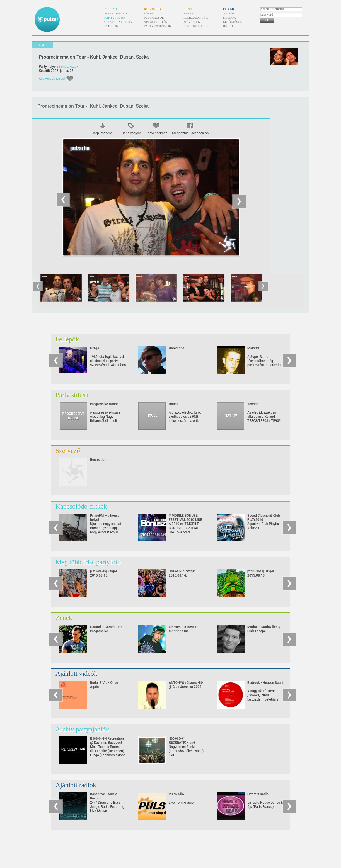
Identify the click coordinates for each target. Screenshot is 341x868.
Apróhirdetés (155, 22)
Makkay (253, 348)
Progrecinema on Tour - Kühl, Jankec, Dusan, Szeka (94, 57)
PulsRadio (176, 794)
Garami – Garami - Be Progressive (106, 629)
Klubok (229, 18)
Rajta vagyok (131, 133)
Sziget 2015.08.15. (103, 573)
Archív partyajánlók (82, 729)
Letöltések (233, 22)
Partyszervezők (158, 26)
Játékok (111, 26)
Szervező (68, 451)
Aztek (74, 67)
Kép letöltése (103, 133)
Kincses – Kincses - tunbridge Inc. (183, 629)
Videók (229, 13)
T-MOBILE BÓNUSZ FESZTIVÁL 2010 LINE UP (185, 520)
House (174, 404)
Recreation (98, 460)
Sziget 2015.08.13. (261, 573)
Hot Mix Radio (258, 794)
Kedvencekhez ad (52, 79)
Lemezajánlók (196, 18)
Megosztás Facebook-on (190, 133)
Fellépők (67, 339)
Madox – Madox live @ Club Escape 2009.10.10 (264, 631)
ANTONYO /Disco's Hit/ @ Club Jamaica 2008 (186, 685)
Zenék (188, 13)
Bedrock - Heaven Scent (265, 683)
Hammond (176, 348)
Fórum (149, 13)
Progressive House (104, 404)
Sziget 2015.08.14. (182, 573)
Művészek (192, 22)
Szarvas (62, 67)
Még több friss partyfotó (88, 562)
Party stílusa (72, 395)
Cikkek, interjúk (118, 22)
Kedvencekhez (156, 133)
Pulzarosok (154, 18)
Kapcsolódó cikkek (81, 506)
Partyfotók (115, 18)
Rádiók (229, 26)
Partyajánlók (116, 13)
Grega (95, 348)
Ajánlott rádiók (76, 785)
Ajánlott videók (76, 674)
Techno (253, 404)
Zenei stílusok (196, 26)
